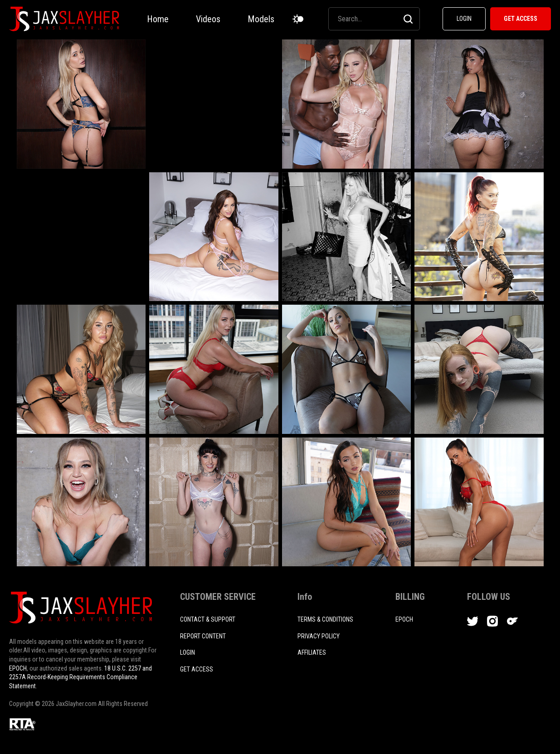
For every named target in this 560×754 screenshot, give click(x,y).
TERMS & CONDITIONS (325, 619)
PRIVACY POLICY (319, 636)
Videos (208, 19)
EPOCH (18, 668)
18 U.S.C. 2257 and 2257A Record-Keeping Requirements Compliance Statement (80, 677)
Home (158, 19)
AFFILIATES (312, 652)
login (187, 652)
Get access (197, 669)
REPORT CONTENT (203, 636)
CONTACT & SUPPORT (208, 619)
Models (261, 19)
